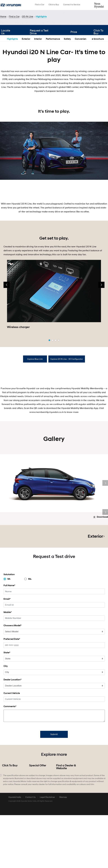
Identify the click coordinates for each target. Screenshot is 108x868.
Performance (53, 66)
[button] (49, 368)
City (6, 719)
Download (102, 570)
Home (3, 16)
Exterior (26, 66)
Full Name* (9, 638)
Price (72, 61)
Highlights (41, 16)
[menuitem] (40, 5)
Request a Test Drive (40, 61)
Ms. (30, 632)
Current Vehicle (12, 746)
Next (105, 510)
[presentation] (7, 312)
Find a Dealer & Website (66, 820)
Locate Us (6, 61)
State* (7, 705)
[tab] (35, 386)
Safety (67, 66)
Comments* (10, 759)
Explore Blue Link (35, 387)
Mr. (9, 632)
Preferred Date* (12, 692)
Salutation (9, 627)
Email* (7, 652)
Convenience (82, 66)
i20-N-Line (28, 16)
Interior (38, 66)
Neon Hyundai (99, 5)
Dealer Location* (13, 732)
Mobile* (8, 665)
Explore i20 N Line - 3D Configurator (67, 387)
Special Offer (38, 818)
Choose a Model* (13, 678)
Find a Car (14, 16)
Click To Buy (10, 818)
